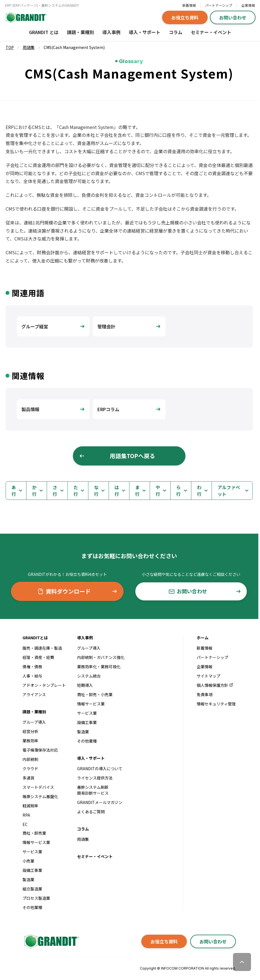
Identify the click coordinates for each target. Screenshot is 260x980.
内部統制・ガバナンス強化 (101, 657)
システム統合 (89, 676)
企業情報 (248, 5)
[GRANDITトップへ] (51, 941)
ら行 (178, 491)
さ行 (55, 491)
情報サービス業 (36, 842)
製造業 (28, 879)
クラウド (30, 769)
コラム (176, 32)
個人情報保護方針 (215, 685)
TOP (10, 47)
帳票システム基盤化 (40, 796)
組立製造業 (32, 889)
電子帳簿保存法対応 (40, 750)
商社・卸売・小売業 (95, 694)
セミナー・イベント (211, 32)
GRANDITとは (35, 638)
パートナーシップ (219, 5)
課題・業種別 (80, 32)
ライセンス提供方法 (95, 778)
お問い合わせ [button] (233, 17)
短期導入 (85, 685)
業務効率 (30, 741)
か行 (34, 491)
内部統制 (30, 759)
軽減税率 (30, 806)
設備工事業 (32, 870)
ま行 (137, 491)
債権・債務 (32, 667)
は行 (117, 491)
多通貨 (28, 778)
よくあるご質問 (91, 812)
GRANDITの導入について (100, 769)
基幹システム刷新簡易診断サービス (93, 790)
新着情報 (189, 5)
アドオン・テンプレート (44, 685)
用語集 (83, 839)
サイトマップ (209, 676)
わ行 (199, 491)
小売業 (28, 861)
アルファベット (229, 491)
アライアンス (34, 694)
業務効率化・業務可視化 (99, 667)
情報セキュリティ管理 (216, 704)
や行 (158, 491)
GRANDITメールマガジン (100, 802)
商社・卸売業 (34, 833)
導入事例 (111, 32)
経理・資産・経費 (38, 657)
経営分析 (30, 731)
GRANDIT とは (44, 32)
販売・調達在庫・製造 (42, 648)
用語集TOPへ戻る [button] (117, 456)
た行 (76, 491)
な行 (96, 491)
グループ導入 (34, 722)
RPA (26, 815)
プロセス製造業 (36, 898)
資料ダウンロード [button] (78, 591)
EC (25, 824)
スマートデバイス (38, 787)
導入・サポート (145, 32)
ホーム (203, 638)
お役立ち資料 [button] (185, 17)
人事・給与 (32, 676)
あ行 (14, 491)
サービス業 (32, 852)
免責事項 (205, 694)
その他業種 (32, 907)
